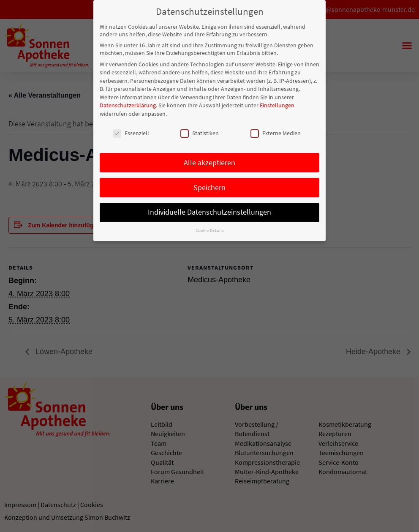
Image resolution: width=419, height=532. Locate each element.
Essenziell (131, 132)
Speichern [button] (209, 187)
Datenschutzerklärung (128, 105)
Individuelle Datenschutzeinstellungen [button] (209, 212)
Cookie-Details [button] (210, 230)
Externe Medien (276, 132)
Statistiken (200, 132)
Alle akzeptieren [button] (209, 162)
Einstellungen (277, 105)
